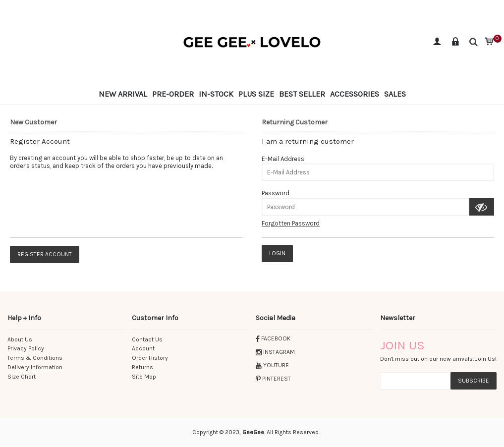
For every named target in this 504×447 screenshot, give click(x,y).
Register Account (45, 254)
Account (143, 348)
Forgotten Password (291, 223)
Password (276, 193)
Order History (150, 358)
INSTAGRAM (275, 352)
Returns (142, 367)
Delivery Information (35, 367)
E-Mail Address (283, 159)
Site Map (144, 377)
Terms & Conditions (35, 358)
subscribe (474, 381)
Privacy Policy (26, 348)
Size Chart (22, 377)
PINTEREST (273, 379)
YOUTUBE (272, 365)
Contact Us (147, 339)
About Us (20, 339)
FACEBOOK (273, 338)
